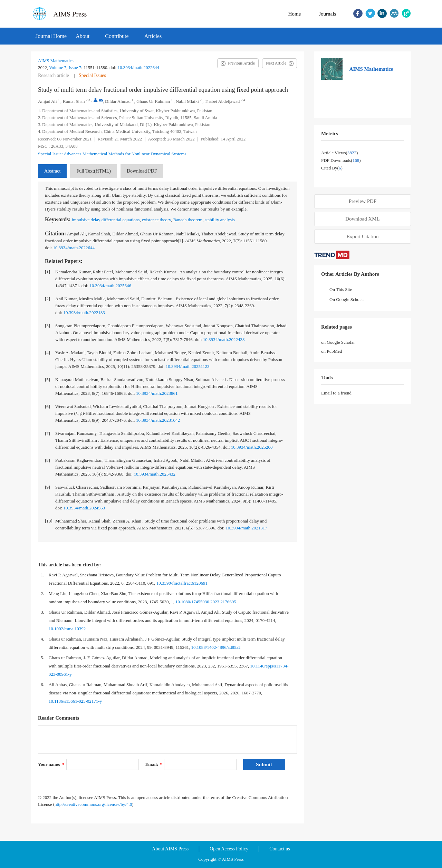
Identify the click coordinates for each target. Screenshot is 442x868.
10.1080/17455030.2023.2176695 (206, 602)
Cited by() (332, 168)
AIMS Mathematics (56, 61)
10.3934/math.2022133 (84, 313)
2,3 (88, 100)
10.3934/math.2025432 (155, 474)
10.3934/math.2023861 (157, 393)
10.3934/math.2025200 (252, 447)
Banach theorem (188, 220)
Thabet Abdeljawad (222, 101)
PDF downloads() (341, 160)
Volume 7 (58, 67)
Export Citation (363, 236)
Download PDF (142, 171)
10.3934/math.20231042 (158, 420)
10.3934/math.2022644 (138, 67)
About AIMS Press (170, 849)
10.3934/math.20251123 (188, 366)
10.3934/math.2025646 (110, 286)
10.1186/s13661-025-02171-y (75, 701)
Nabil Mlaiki (187, 101)
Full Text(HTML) (93, 171)
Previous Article (241, 63)
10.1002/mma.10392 (67, 629)
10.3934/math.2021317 (246, 528)
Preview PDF (363, 201)
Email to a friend (336, 393)
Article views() (339, 153)
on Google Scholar (338, 342)
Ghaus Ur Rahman (153, 101)
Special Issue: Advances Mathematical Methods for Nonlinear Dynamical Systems (112, 154)
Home (295, 14)
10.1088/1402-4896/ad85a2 (216, 647)
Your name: (51, 764)
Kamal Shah (74, 101)
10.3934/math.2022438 (224, 339)
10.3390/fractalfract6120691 (182, 583)
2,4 (243, 100)
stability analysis (220, 220)
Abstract (52, 171)
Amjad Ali (47, 101)
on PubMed (331, 351)
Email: (154, 764)
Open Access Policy (229, 849)
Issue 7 (75, 67)
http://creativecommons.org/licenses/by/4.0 (93, 804)
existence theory (156, 220)
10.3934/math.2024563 (84, 508)
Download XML (363, 219)
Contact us (280, 849)
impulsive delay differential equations (106, 220)
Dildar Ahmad (118, 101)
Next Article (276, 63)
